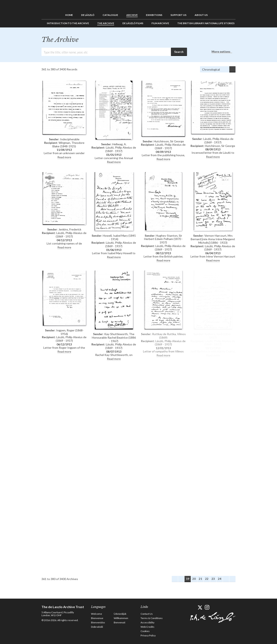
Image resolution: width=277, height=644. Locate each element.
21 (200, 579)
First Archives (175, 579)
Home (69, 15)
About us (201, 15)
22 (207, 579)
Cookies (145, 631)
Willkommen (121, 618)
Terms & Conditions (152, 618)
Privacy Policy (148, 635)
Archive (132, 15)
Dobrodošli (97, 627)
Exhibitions (154, 15)
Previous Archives (181, 579)
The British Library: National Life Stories (206, 23)
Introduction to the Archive (68, 23)
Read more (64, 157)
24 (220, 579)
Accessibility (147, 622)
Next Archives (226, 579)
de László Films (133, 23)
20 (194, 579)
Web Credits (147, 627)
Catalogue (110, 15)
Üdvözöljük (120, 614)
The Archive (106, 23)
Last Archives (232, 579)
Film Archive (160, 23)
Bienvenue (97, 618)
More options (221, 51)
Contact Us (147, 614)
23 (213, 579)
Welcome (96, 614)
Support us (178, 15)
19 (188, 579)
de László (88, 15)
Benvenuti (120, 622)
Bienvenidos (98, 622)
